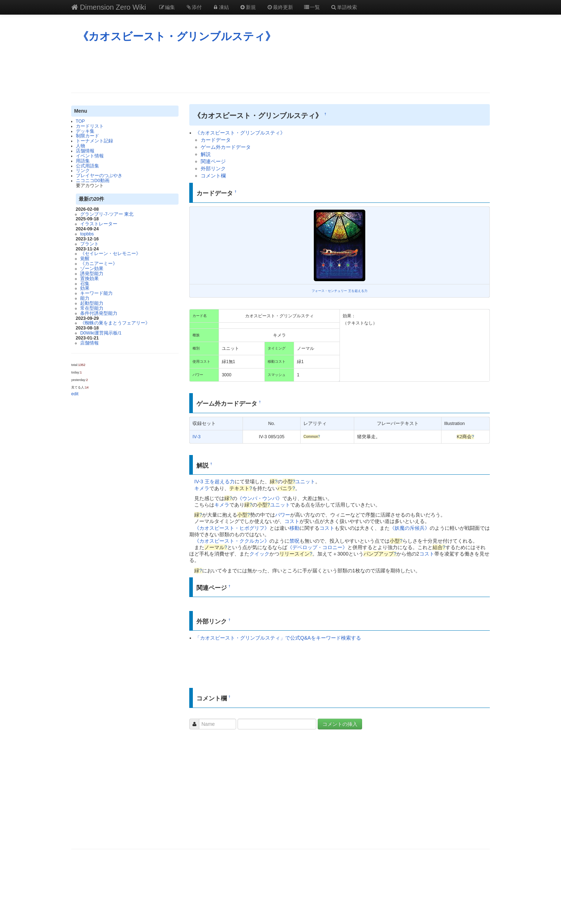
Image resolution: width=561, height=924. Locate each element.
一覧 (312, 7)
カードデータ (216, 140)
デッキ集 (85, 131)
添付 (194, 7)
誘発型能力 (92, 274)
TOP (81, 121)
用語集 (83, 161)
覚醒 (85, 259)
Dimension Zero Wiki (109, 7)
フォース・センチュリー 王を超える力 (340, 291)
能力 (85, 298)
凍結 (221, 7)
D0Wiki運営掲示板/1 (101, 333)
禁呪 (294, 541)
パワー (283, 515)
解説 (206, 154)
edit (75, 394)
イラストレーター (99, 224)
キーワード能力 (96, 293)
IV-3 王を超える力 (214, 481)
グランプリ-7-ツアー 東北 (107, 214)
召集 (85, 284)
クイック (259, 554)
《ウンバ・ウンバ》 (260, 498)
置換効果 (89, 279)
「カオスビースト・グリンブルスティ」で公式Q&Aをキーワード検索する (278, 638)
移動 (294, 528)
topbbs (87, 234)
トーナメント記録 (94, 141)
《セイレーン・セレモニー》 (110, 254)
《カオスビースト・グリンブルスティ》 (177, 36)
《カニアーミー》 (99, 264)
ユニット (305, 481)
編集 (167, 7)
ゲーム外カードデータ (226, 147)
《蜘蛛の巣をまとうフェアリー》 (115, 323)
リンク (83, 171)
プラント (89, 244)
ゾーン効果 (92, 269)
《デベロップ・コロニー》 (317, 547)
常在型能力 (92, 308)
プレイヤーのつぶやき (99, 176)
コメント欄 (213, 176)
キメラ (202, 488)
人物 (81, 146)
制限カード (87, 136)
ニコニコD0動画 (93, 181)
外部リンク (213, 168)
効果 (85, 288)
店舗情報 (85, 151)
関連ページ (213, 161)
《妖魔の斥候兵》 (410, 528)
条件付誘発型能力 (99, 313)
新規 (248, 7)
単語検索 (344, 7)
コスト (292, 521)
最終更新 (280, 7)
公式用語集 (87, 166)
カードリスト (90, 126)
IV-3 (196, 437)
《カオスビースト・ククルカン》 (232, 541)
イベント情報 (90, 156)
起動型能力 (92, 303)
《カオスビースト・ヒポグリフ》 (232, 528)
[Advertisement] (280, 68)
